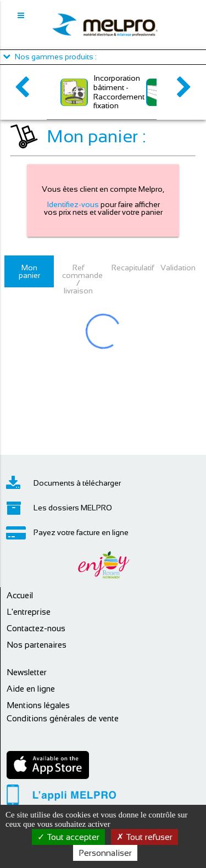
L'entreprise (29, 612)
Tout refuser (144, 837)
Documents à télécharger (63, 483)
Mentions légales (38, 705)
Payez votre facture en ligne (67, 533)
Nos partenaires (37, 645)
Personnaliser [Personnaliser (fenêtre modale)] (105, 853)
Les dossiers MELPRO (59, 508)
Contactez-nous (36, 628)
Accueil (20, 595)
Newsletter (27, 672)
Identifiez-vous (73, 204)
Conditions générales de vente (63, 718)
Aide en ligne (31, 689)
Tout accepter (68, 837)
